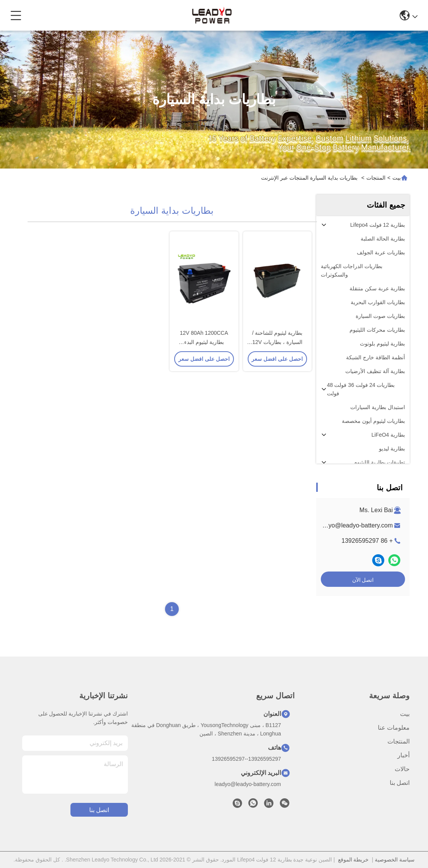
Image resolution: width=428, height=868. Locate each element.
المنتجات (376, 178)
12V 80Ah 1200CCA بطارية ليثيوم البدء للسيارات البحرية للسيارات (204, 342)
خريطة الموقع (354, 860)
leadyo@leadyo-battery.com (355, 525)
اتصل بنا (400, 783)
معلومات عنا (394, 728)
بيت (397, 178)
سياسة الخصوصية (395, 860)
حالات (402, 769)
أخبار (403, 755)
